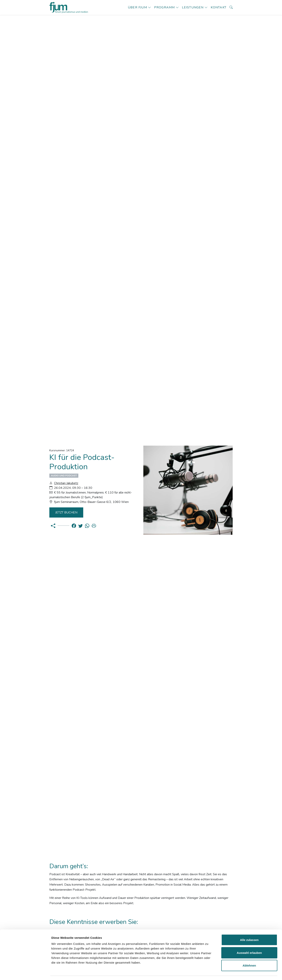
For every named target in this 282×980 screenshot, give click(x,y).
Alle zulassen (249, 929)
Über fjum (137, 7)
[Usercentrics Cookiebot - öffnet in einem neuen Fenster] (25, 972)
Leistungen (193, 7)
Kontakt (219, 7)
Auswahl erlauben (249, 942)
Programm (164, 7)
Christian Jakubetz (66, 483)
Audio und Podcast (64, 476)
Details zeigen (208, 972)
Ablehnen (249, 954)
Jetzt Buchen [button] (67, 512)
